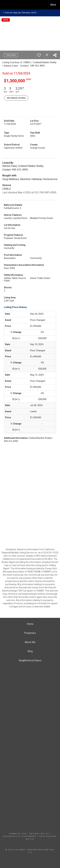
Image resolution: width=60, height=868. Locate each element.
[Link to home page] (5, 5)
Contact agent (11, 55)
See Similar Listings (16, 98)
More (53, 5)
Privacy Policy (39, 834)
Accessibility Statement (20, 836)
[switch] (39, 55)
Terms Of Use (18, 834)
